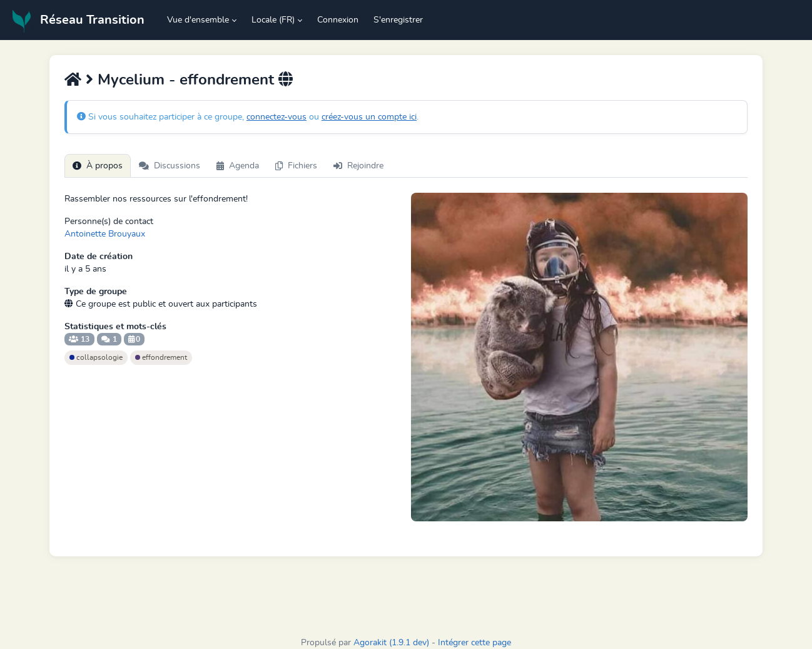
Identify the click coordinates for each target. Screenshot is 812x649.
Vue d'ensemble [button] (198, 20)
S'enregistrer (398, 20)
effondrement (161, 357)
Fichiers (296, 166)
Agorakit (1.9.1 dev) (391, 643)
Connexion (338, 20)
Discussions (170, 166)
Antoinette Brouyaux (105, 234)
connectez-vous (277, 117)
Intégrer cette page (475, 643)
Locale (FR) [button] (273, 20)
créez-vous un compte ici (369, 117)
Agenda (238, 166)
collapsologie (96, 357)
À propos (98, 166)
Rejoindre (358, 166)
